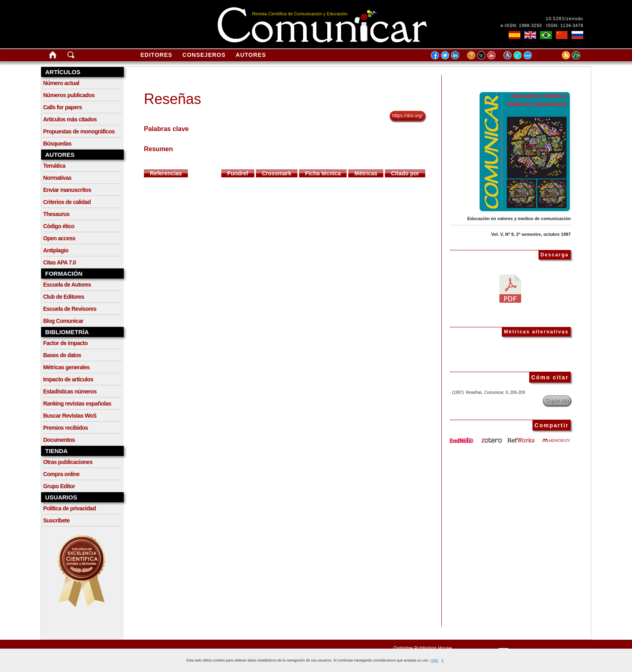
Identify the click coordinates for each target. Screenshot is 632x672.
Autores (251, 55)
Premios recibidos (65, 428)
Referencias (166, 173)
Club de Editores (64, 297)
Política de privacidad (70, 508)
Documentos (59, 440)
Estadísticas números (70, 391)
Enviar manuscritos (67, 190)
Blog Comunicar (63, 321)
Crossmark (277, 173)
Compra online (61, 474)
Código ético (59, 226)
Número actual (61, 83)
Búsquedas (57, 144)
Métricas (366, 173)
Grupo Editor (59, 486)
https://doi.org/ (407, 116)
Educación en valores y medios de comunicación (519, 218)
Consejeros (204, 55)
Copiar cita (557, 400)
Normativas (57, 178)
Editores (156, 55)
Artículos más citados (70, 119)
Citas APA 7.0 (59, 262)
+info (434, 660)
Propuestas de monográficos (79, 131)
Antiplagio (56, 250)
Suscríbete (56, 520)
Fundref (238, 173)
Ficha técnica (323, 173)
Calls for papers (62, 107)
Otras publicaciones (68, 462)
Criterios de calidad (67, 202)
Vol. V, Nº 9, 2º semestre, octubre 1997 (531, 234)
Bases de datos (62, 355)
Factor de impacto (65, 343)
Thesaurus (56, 214)
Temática (54, 166)
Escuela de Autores (67, 285)
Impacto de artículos (68, 379)
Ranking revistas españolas (77, 404)
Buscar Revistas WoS (70, 416)
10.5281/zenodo (564, 19)
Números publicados (69, 95)
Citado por (405, 173)
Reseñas (173, 99)
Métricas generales (66, 367)
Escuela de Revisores (70, 309)
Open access (59, 238)
